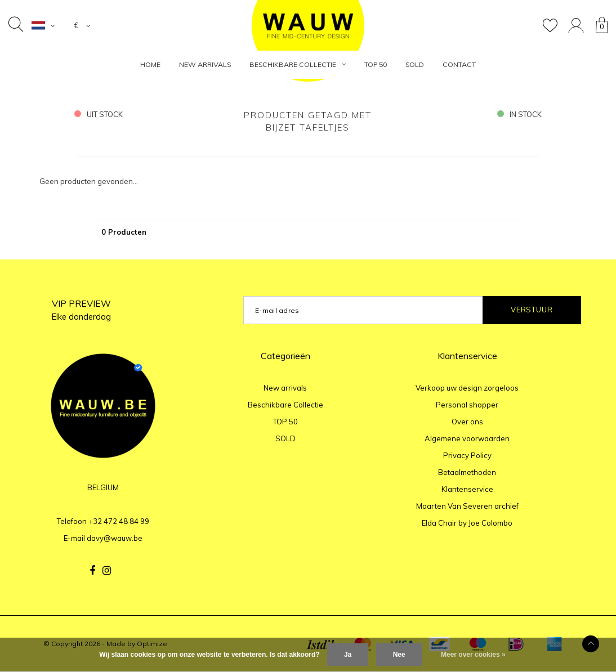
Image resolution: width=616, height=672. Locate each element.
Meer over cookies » (473, 655)
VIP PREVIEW (81, 310)
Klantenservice (467, 489)
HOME (150, 64)
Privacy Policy (467, 455)
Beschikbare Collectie (298, 64)
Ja (348, 655)
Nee (399, 655)
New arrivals (205, 64)
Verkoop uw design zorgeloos (467, 388)
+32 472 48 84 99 (119, 521)
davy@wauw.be (115, 538)
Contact (459, 64)
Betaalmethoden (467, 472)
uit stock (99, 114)
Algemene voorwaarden (467, 438)
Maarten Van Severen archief (467, 506)
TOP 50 (376, 64)
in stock (520, 114)
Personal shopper (467, 405)
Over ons (467, 422)
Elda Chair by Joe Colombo (467, 523)
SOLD (415, 64)
